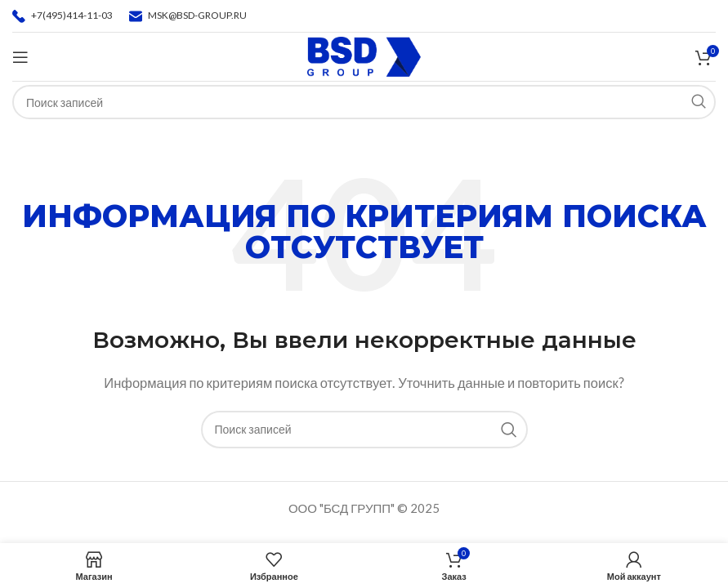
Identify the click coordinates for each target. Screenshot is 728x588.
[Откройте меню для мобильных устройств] (20, 57)
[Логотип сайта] (364, 55)
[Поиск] (364, 430)
